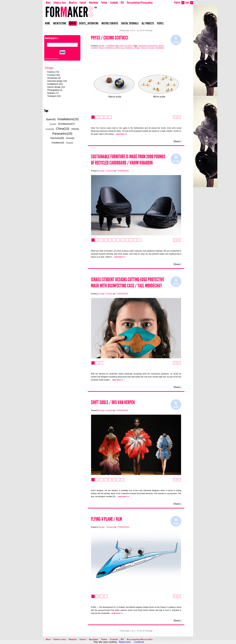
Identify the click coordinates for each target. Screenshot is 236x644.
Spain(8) (51, 119)
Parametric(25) (62, 134)
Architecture (60, 23)
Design (73, 23)
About (48, 3)
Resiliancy (129, 48)
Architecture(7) (66, 124)
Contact (83, 3)
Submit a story (60, 3)
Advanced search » (52, 59)
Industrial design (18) (57, 81)
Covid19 (94, 48)
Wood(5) (53, 124)
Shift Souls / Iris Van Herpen (113, 402)
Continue (139, 642)
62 (138, 31)
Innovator (151, 48)
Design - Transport (106, 527)
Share (177, 141)
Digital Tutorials (130, 23)
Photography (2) (55, 90)
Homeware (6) (54, 78)
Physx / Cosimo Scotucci (109, 38)
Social (161, 46)
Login (189, 2)
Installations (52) (55, 84)
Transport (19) (54, 96)
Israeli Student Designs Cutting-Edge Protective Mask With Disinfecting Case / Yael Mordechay (127, 283)
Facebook (114, 3)
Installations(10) (68, 119)
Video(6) (75, 129)
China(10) (63, 129)
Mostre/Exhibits (110, 23)
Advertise (73, 3)
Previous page (124, 31)
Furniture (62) (54, 75)
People (160, 23)
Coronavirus (153, 46)
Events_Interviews (89, 23)
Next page (149, 31)
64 (144, 31)
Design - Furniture (106, 171)
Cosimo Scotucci (125, 46)
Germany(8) (57, 138)
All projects (148, 23)
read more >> (121, 134)
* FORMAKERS (123, 171)
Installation (160, 48)
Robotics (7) (53, 93)
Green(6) (70, 138)
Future (143, 48)
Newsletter (94, 3)
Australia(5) (50, 129)
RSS (122, 3)
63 (141, 31)
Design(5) (70, 143)
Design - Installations (107, 46)
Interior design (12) (56, 87)
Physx (101, 48)
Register (179, 2)
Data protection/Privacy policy (140, 3)
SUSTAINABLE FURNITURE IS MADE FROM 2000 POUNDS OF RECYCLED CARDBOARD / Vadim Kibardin (128, 160)
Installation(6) (58, 143)
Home (48, 23)
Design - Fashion (106, 294)
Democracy (120, 48)
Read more (125, 642)
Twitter (104, 3)
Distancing (143, 46)
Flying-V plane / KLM (106, 519)
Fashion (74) (53, 72)
